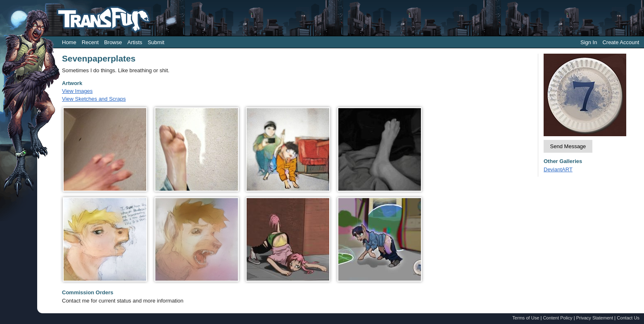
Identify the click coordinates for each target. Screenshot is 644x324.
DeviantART (558, 169)
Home (69, 42)
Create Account (621, 42)
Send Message (568, 146)
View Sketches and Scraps (94, 99)
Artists (135, 42)
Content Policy (557, 318)
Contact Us (628, 318)
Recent (90, 42)
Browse (113, 42)
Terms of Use (526, 318)
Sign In (589, 42)
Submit (156, 42)
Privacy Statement (595, 318)
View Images (77, 91)
